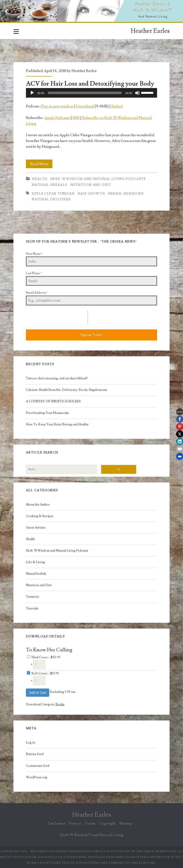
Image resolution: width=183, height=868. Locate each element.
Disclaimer (56, 823)
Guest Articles (36, 528)
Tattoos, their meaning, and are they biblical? (57, 378)
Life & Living (35, 562)
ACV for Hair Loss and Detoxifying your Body (90, 84)
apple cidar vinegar (53, 194)
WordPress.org (37, 777)
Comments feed (38, 766)
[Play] (32, 93)
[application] (91, 93)
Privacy (75, 823)
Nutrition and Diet (91, 185)
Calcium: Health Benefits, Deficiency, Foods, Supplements (67, 390)
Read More (41, 164)
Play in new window (57, 106)
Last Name (34, 273)
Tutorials (32, 608)
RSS (76, 118)
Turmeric (33, 597)
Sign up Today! (92, 335)
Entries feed (35, 754)
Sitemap (126, 823)
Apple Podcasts (57, 118)
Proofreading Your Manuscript (47, 413)
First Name (34, 254)
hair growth (91, 194)
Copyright (107, 823)
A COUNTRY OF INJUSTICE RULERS (53, 401)
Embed (117, 106)
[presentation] (57, 317)
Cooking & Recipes (40, 516)
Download (85, 106)
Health (40, 179)
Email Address (37, 293)
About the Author (38, 505)
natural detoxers (51, 199)
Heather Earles (150, 31)
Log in (30, 743)
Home (20, 54)
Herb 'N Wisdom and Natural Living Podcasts (98, 179)
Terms (90, 823)
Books (60, 704)
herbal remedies (126, 194)
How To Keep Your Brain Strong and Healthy (57, 424)
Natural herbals (49, 185)
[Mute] (137, 93)
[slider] (85, 93)
